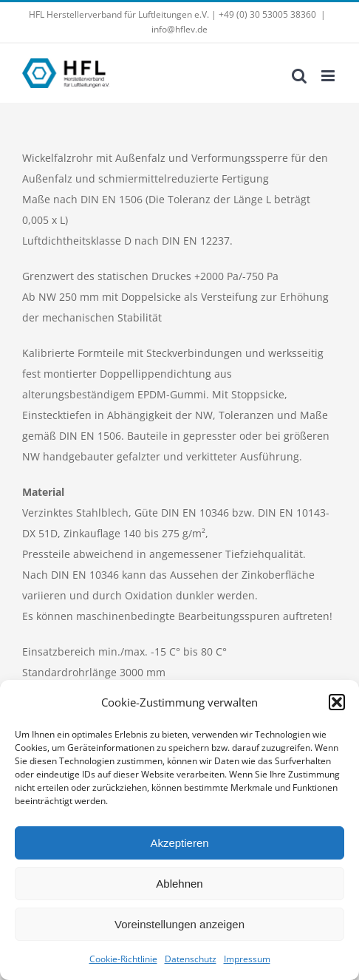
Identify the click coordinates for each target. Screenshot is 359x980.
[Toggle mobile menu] (329, 76)
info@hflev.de (179, 29)
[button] (337, 702)
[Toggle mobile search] (299, 76)
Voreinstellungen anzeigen (179, 924)
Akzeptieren (179, 843)
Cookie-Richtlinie (123, 959)
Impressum (247, 959)
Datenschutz (191, 959)
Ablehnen (179, 884)
